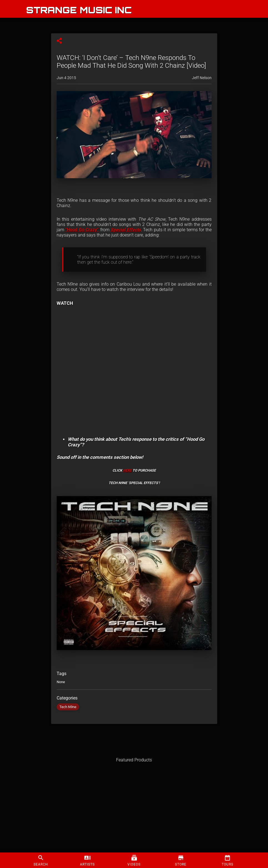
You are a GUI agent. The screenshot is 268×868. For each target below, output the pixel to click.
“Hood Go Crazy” (82, 230)
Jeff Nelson (202, 78)
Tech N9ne (68, 707)
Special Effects (126, 230)
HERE (127, 470)
